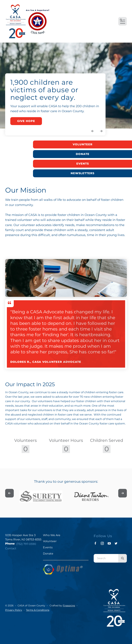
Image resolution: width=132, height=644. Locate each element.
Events (83, 164)
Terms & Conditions (38, 610)
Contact (11, 548)
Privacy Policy (14, 610)
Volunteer (83, 144)
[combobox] (106, 558)
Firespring (69, 606)
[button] (123, 21)
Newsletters (82, 173)
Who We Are (52, 535)
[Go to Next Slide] (123, 493)
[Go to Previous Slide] (9, 493)
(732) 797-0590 (26, 544)
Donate (83, 154)
